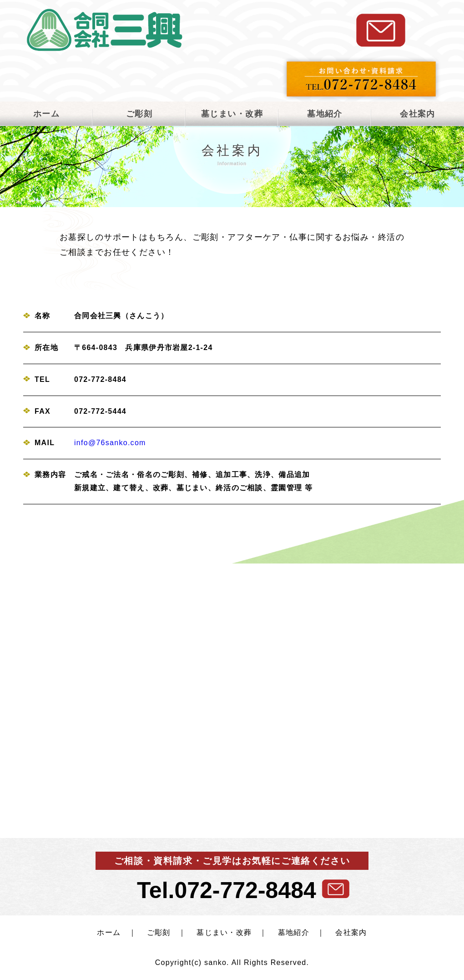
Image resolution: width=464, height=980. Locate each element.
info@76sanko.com (110, 443)
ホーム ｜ (116, 932)
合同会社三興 (104, 30)
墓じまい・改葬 (232, 114)
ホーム (46, 114)
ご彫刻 (139, 114)
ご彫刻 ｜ (163, 932)
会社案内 (418, 114)
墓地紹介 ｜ (298, 932)
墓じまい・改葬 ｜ (228, 932)
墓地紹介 (325, 114)
